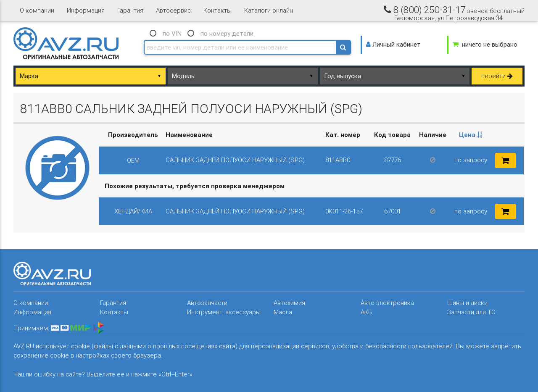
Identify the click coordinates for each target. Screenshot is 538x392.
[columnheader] (471, 135)
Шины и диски (467, 303)
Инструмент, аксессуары (224, 312)
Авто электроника (387, 303)
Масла (283, 312)
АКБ (366, 312)
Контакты (218, 10)
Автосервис (173, 10)
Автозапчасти (207, 303)
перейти (497, 76)
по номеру (227, 33)
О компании (37, 10)
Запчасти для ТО (471, 312)
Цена (471, 135)
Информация (86, 10)
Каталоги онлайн (269, 10)
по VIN (172, 33)
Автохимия (289, 303)
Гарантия (130, 10)
